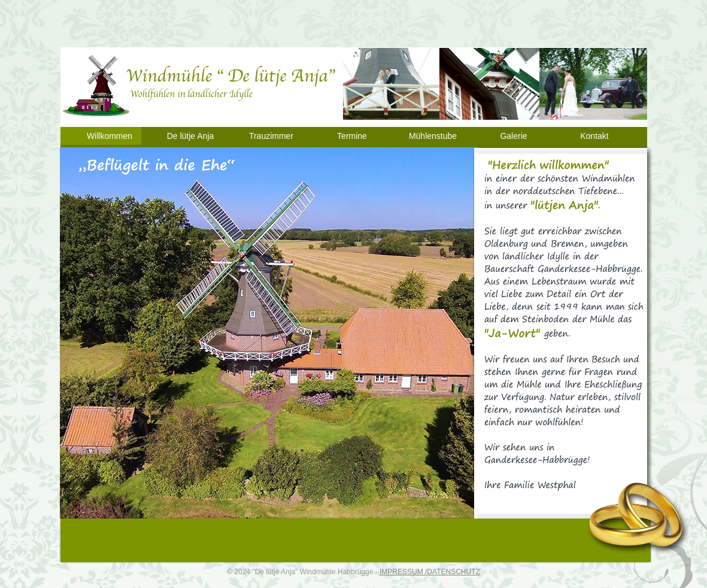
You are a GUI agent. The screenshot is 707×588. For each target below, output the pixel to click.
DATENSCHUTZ (453, 572)
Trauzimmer (271, 136)
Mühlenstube (433, 136)
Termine (352, 136)
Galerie (513, 136)
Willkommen (110, 136)
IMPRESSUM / (403, 572)
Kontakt (594, 136)
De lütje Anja (191, 136)
